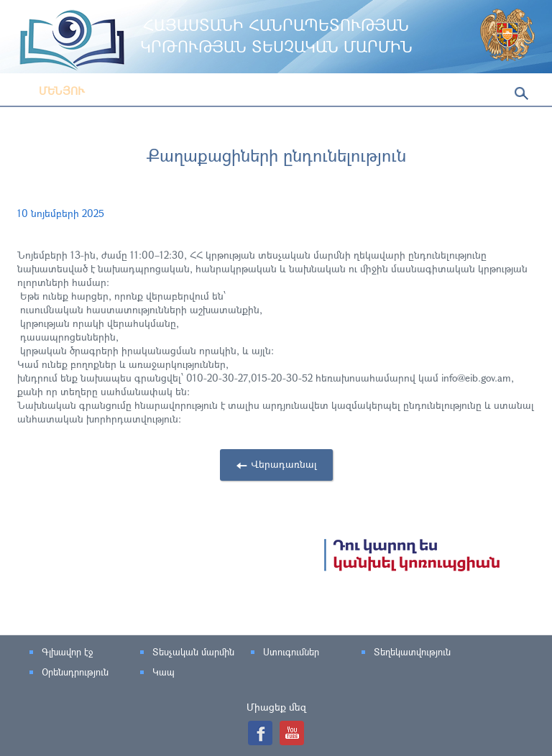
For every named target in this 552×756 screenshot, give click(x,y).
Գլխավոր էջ (67, 652)
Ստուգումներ (291, 652)
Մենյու (51, 91)
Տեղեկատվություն (412, 652)
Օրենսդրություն (75, 672)
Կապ (164, 672)
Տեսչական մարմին (193, 652)
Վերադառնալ (284, 464)
